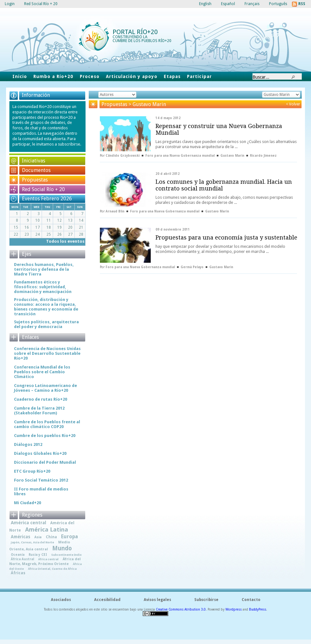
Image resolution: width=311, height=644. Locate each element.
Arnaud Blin (115, 211)
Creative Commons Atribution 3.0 (181, 609)
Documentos (36, 170)
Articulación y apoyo (132, 76)
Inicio (20, 76)
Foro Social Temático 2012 (41, 480)
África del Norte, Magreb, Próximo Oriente (45, 561)
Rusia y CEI (38, 555)
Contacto (251, 600)
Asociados (61, 600)
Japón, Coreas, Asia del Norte (32, 542)
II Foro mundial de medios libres (41, 491)
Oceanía (18, 555)
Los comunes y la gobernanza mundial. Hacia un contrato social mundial (224, 185)
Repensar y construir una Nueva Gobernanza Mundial (219, 129)
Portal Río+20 (135, 32)
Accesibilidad (107, 600)
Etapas (172, 76)
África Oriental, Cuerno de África (52, 569)
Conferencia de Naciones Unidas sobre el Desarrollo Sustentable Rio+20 (47, 353)
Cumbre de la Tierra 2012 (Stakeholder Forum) (39, 411)
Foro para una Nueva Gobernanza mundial (180, 156)
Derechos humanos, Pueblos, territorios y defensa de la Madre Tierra (44, 269)
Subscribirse (206, 600)
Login (10, 4)
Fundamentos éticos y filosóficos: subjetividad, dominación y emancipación (43, 287)
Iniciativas (34, 161)
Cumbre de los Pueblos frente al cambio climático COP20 (47, 424)
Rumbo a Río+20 (53, 76)
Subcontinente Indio (66, 555)
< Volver (293, 104)
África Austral (22, 559)
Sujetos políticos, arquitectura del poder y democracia (46, 324)
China (51, 537)
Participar (199, 76)
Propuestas (35, 180)
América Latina (47, 530)
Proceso (90, 76)
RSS (302, 4)
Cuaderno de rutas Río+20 (41, 399)
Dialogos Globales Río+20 (40, 453)
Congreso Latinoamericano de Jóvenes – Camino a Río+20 (45, 388)
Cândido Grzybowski (123, 156)
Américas (21, 537)
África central (48, 559)
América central (28, 523)
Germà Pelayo (192, 267)
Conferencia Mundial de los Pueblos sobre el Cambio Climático (42, 372)
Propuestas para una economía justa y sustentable (226, 237)
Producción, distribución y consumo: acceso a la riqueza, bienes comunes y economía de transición (46, 307)
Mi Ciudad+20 (28, 503)
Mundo (62, 548)
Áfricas (18, 573)
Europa (69, 537)
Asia (38, 537)
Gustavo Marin (232, 156)
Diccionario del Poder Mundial (45, 462)
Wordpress (234, 609)
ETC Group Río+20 (32, 471)
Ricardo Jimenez (263, 156)
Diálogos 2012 (28, 444)
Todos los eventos (65, 241)
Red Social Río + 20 (43, 189)
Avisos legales (157, 600)
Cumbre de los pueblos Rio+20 (45, 436)
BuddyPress (258, 609)
